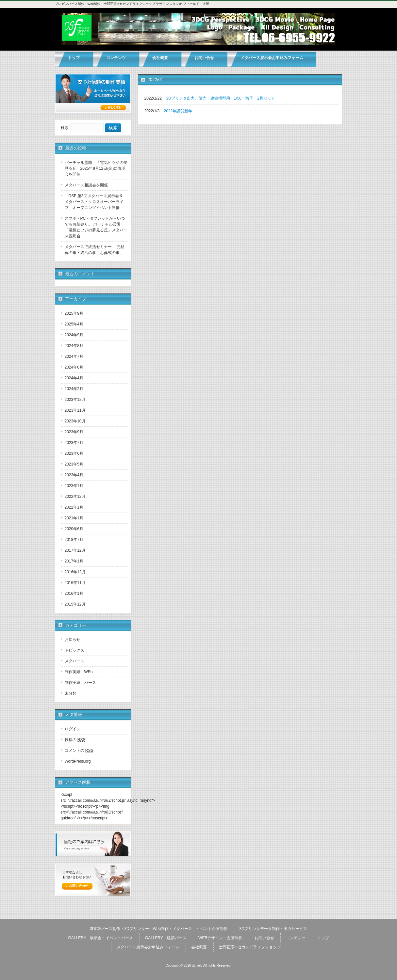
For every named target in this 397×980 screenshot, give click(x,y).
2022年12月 (75, 497)
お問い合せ (264, 938)
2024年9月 (74, 335)
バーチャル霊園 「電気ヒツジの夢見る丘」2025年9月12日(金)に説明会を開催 (96, 168)
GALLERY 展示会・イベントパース (101, 938)
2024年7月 (74, 356)
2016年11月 (75, 583)
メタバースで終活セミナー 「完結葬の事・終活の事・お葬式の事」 (95, 250)
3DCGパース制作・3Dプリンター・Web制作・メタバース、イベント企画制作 (159, 929)
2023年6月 (74, 453)
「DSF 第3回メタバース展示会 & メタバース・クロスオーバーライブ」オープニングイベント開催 (94, 202)
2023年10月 (75, 421)
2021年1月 (74, 518)
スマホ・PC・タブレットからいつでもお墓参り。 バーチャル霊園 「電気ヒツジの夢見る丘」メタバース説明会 (96, 227)
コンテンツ (296, 938)
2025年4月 (74, 324)
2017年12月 (75, 550)
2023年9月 (74, 432)
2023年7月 (74, 443)
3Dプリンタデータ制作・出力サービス (273, 929)
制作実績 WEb (79, 672)
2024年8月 (74, 346)
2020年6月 (74, 529)
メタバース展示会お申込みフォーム (148, 947)
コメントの (79, 751)
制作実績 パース (80, 683)
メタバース (74, 661)
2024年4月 (74, 378)
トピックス (74, 650)
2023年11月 (75, 410)
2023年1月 (74, 486)
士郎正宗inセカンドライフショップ (250, 947)
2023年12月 (75, 400)
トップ (323, 938)
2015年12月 (75, 604)
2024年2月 (74, 389)
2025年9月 (74, 313)
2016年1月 (74, 593)
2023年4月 (74, 475)
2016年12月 (75, 572)
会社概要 (199, 947)
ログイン (73, 729)
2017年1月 (74, 561)
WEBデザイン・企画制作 (220, 938)
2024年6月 (74, 367)
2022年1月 (74, 507)
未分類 (71, 693)
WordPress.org (78, 761)
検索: (65, 128)
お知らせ (73, 640)
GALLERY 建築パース (166, 938)
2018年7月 (74, 540)
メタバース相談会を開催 (86, 185)
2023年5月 (74, 464)
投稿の (75, 740)
